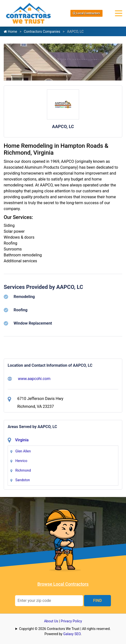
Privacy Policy (71, 621)
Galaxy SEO (72, 634)
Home (10, 32)
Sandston (23, 480)
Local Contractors (86, 13)
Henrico (21, 461)
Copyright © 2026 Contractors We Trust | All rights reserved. (65, 629)
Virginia (22, 440)
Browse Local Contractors (63, 584)
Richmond (23, 470)
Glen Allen (23, 451)
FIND (97, 601)
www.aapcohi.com (29, 379)
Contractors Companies (42, 32)
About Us (51, 621)
